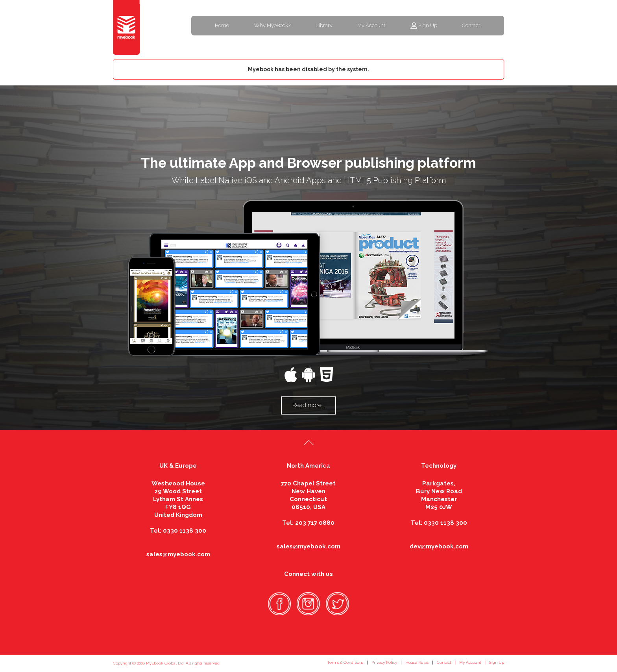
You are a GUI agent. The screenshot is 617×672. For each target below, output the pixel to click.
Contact (471, 25)
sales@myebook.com (178, 554)
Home (222, 25)
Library (324, 25)
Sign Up (428, 25)
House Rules (417, 662)
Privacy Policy (384, 662)
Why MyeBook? (272, 25)
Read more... (309, 405)
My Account (371, 25)
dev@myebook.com (439, 546)
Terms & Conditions (345, 662)
